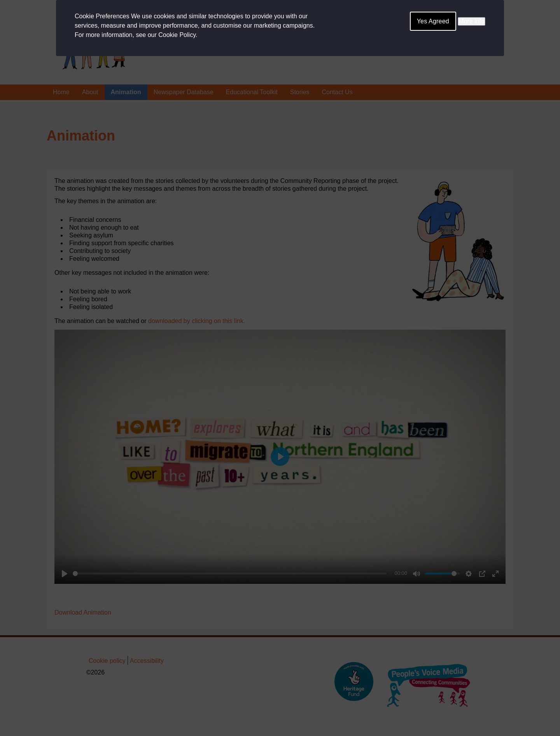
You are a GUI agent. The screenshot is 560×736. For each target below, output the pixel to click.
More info (472, 21)
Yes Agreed (433, 21)
